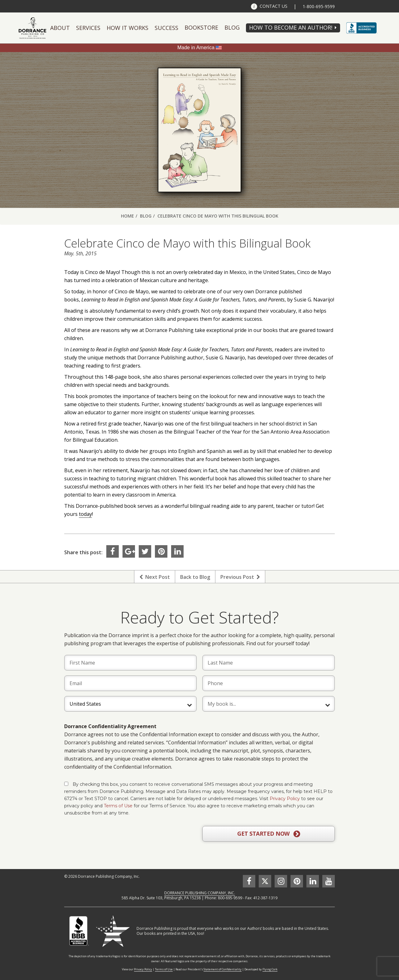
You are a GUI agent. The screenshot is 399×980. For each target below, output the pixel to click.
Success (166, 28)
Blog (232, 27)
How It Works (127, 28)
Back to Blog (195, 577)
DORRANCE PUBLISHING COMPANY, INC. (200, 893)
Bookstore (201, 27)
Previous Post (240, 577)
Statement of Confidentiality (223, 969)
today (85, 514)
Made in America (196, 48)
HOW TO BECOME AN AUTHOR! (291, 27)
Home (127, 216)
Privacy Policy (285, 799)
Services (88, 28)
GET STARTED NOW (269, 834)
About (60, 28)
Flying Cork (270, 969)
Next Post (155, 577)
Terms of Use (118, 806)
